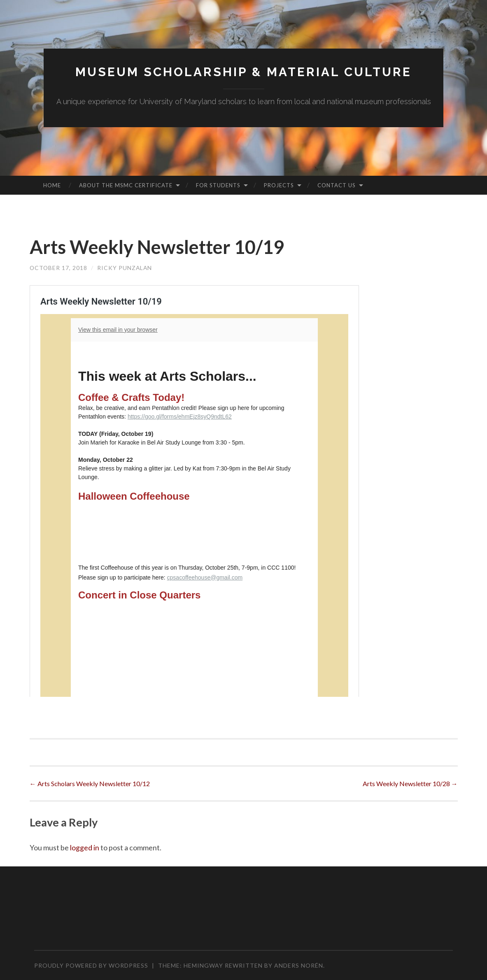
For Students (218, 185)
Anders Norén (299, 965)
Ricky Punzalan (126, 268)
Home (52, 185)
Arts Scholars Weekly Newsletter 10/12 (90, 783)
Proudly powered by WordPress (91, 965)
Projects (279, 185)
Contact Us (337, 185)
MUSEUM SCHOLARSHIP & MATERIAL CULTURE (244, 72)
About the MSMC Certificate (126, 185)
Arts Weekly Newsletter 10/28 (410, 783)
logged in (85, 847)
